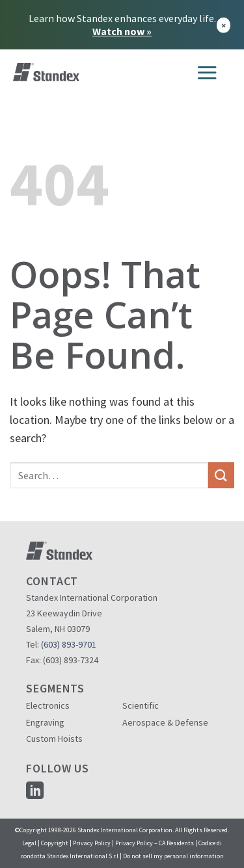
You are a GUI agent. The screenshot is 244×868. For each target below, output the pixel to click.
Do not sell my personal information (173, 856)
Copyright (55, 843)
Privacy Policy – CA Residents (155, 843)
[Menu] (207, 72)
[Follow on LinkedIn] (35, 792)
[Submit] (221, 475)
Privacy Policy (92, 843)
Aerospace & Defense (165, 722)
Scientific (141, 705)
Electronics (48, 705)
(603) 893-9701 (69, 644)
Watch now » (122, 31)
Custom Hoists (54, 739)
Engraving (45, 722)
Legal (29, 843)
